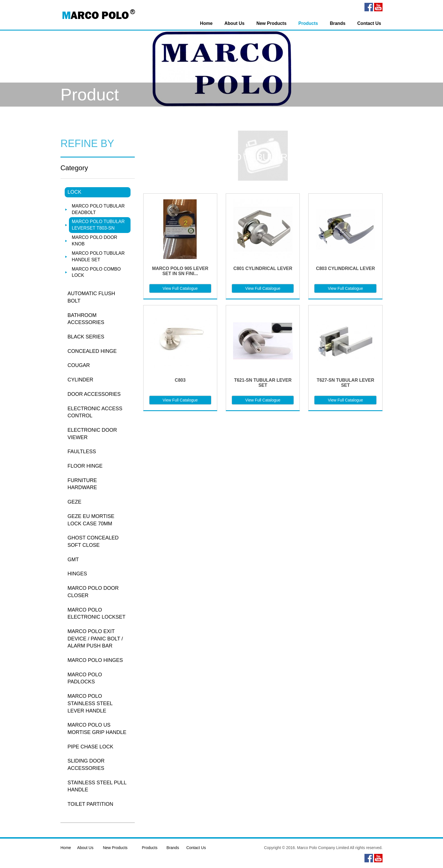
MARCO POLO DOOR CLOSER (93, 592)
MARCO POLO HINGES (95, 660)
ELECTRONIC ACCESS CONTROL (95, 412)
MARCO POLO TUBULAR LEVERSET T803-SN (98, 225)
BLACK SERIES (86, 337)
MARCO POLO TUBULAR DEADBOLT (98, 209)
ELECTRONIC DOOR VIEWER (92, 434)
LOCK (74, 192)
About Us (234, 23)
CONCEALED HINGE (92, 351)
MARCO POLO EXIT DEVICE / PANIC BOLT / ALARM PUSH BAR (95, 639)
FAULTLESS (82, 452)
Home (206, 23)
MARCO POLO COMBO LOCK (96, 272)
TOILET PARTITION (90, 804)
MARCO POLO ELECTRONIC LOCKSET (96, 614)
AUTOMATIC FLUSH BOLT (91, 297)
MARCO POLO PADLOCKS (85, 678)
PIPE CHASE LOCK (90, 747)
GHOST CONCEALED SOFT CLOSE (93, 541)
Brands (337, 23)
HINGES (77, 574)
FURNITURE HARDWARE (82, 484)
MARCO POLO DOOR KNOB (95, 241)
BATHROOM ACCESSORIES (86, 319)
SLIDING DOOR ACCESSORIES (86, 765)
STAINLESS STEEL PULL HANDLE (97, 786)
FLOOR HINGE (85, 466)
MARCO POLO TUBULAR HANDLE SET (98, 256)
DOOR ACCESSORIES (94, 394)
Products (308, 23)
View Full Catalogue (180, 288)
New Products (271, 23)
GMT (73, 560)
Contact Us (369, 23)
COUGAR (79, 365)
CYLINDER (80, 380)
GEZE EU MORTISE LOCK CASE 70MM (91, 520)
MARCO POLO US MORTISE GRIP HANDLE (97, 729)
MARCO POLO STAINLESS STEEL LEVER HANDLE (90, 703)
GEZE (74, 502)
